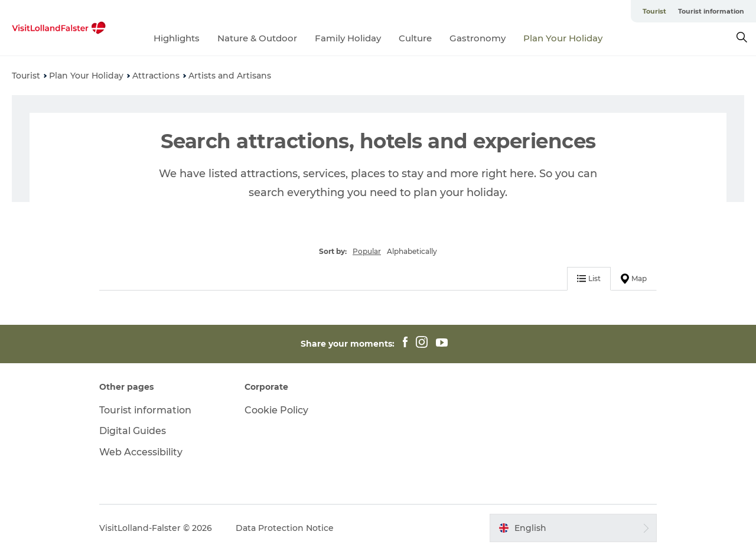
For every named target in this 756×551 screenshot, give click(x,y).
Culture (415, 38)
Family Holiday (348, 38)
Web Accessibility (141, 452)
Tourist (654, 11)
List (589, 278)
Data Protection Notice (285, 528)
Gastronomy (478, 38)
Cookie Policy (276, 410)
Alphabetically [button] (412, 251)
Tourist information (711, 11)
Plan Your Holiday (563, 38)
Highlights (177, 38)
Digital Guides (133, 431)
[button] (573, 528)
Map (634, 279)
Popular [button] (367, 251)
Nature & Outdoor (257, 38)
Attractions (156, 76)
